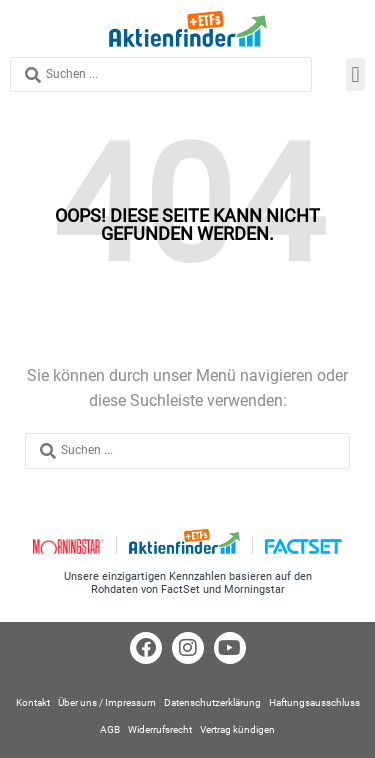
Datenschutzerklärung (212, 702)
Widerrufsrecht (160, 729)
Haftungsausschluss (314, 702)
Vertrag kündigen (237, 729)
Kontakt (33, 702)
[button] (355, 74)
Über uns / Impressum (107, 702)
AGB (110, 729)
